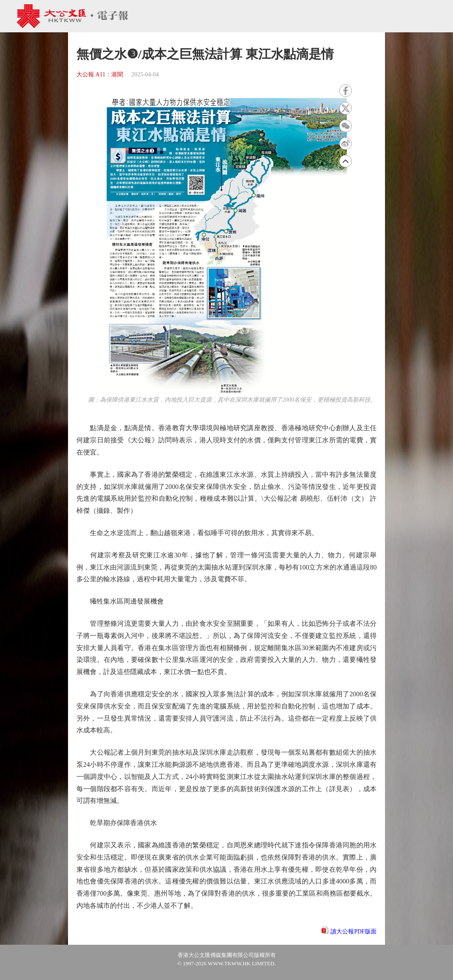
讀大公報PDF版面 (353, 932)
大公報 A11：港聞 (100, 74)
